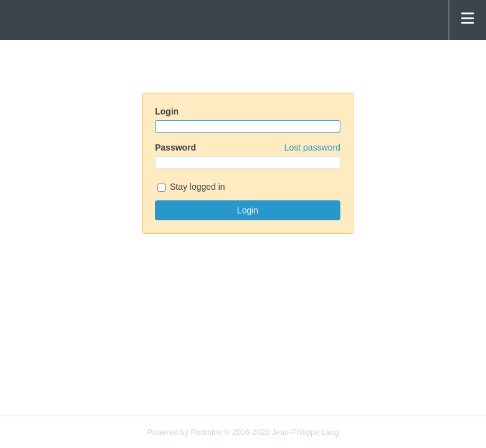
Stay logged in (191, 188)
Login (167, 111)
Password (248, 147)
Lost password (312, 147)
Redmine (206, 432)
